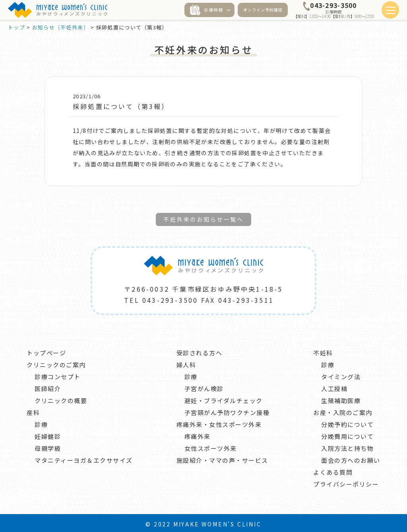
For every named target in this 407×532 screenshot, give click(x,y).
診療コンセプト (58, 375)
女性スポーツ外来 (211, 446)
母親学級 (48, 446)
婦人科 (186, 363)
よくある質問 (333, 470)
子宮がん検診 (204, 387)
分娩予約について (347, 422)
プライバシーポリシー (346, 482)
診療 (41, 422)
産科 (33, 410)
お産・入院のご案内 (343, 410)
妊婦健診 (48, 434)
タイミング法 (341, 375)
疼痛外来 (198, 434)
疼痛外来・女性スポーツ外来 (219, 422)
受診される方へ (200, 351)
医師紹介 (48, 387)
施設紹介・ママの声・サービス (222, 458)
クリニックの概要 (61, 399)
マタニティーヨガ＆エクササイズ (84, 458)
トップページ (46, 351)
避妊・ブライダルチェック (224, 399)
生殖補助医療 (341, 399)
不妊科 (323, 351)
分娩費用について (347, 434)
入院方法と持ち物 (347, 446)
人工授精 (334, 387)
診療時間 (207, 10)
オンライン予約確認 (263, 10)
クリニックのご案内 (56, 363)
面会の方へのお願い (351, 458)
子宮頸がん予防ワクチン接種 (227, 410)
